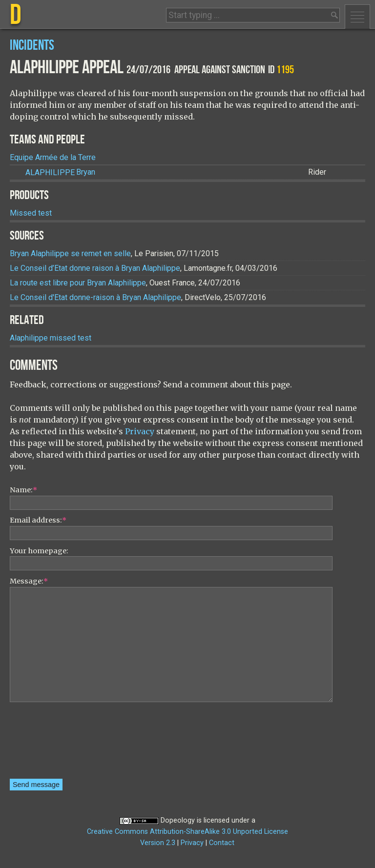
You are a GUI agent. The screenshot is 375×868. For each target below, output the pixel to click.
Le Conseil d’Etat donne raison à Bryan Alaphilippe (95, 268)
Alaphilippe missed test (51, 338)
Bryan (60, 172)
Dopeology (178, 820)
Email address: (38, 520)
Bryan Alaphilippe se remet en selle (70, 253)
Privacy (140, 431)
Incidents (32, 46)
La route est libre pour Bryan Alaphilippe (78, 283)
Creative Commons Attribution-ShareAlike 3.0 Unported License (187, 832)
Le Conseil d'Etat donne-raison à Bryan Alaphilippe (95, 297)
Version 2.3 (158, 843)
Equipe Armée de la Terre (53, 157)
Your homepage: (39, 551)
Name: (23, 490)
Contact (222, 843)
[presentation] (50, 744)
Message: (29, 581)
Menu (357, 17)
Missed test (31, 213)
